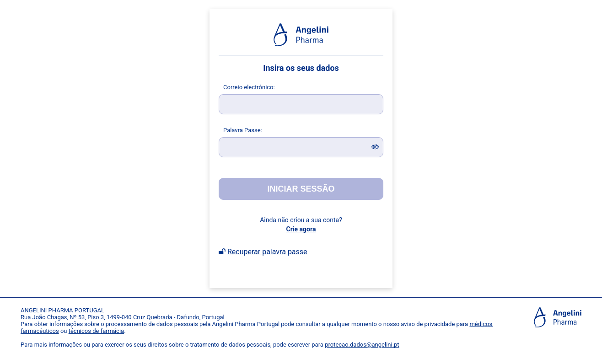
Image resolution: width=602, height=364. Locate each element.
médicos (481, 324)
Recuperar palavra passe (267, 252)
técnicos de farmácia (96, 331)
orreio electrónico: (249, 87)
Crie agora (301, 229)
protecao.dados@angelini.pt (362, 345)
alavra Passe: (243, 130)
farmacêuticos (40, 331)
